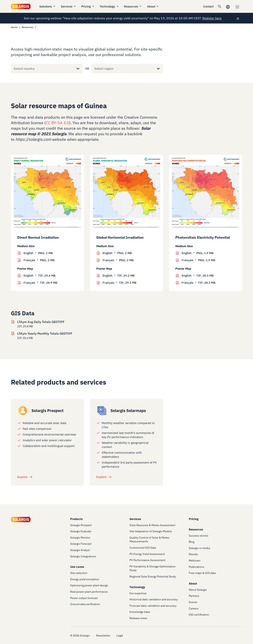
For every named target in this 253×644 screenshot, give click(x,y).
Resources (133, 6)
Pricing (88, 6)
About (153, 6)
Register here (212, 18)
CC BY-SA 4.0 (57, 123)
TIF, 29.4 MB (40, 276)
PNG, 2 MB (38, 253)
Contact (208, 6)
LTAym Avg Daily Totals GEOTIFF (41, 322)
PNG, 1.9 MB (198, 253)
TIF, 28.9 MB (40, 283)
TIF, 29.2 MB (119, 276)
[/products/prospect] (23, 411)
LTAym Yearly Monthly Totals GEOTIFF (45, 333)
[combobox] (14, 69)
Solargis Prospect (48, 411)
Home (14, 27)
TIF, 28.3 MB (198, 276)
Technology (109, 6)
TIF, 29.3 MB (119, 283)
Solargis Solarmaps (128, 411)
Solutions (48, 6)
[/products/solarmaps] (102, 411)
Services (69, 6)
